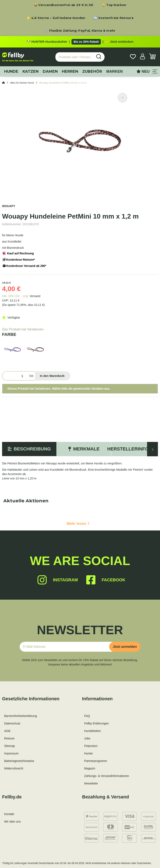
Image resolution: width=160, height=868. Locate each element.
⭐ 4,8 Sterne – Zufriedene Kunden (56, 18)
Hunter (89, 753)
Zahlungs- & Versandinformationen (107, 776)
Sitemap (9, 746)
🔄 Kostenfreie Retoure (114, 18)
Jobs (87, 738)
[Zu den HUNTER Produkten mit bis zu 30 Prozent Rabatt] (80, 42)
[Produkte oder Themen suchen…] (74, 57)
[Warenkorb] (152, 57)
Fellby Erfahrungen (96, 723)
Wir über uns (12, 822)
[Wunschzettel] (133, 57)
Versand (35, 296)
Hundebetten (92, 731)
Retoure (9, 738)
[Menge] (15, 376)
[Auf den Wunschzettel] (122, 98)
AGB (7, 731)
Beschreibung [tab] (29, 449)
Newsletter (91, 783)
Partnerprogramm (96, 761)
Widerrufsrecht (14, 768)
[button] (142, 57)
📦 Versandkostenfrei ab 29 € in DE (64, 5)
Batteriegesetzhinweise (19, 761)
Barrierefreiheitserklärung (21, 716)
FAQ (87, 716)
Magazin (90, 768)
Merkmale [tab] (84, 449)
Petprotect (91, 746)
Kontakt (9, 814)
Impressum (11, 753)
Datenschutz (12, 723)
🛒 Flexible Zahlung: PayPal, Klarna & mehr (80, 31)
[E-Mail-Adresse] (66, 647)
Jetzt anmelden (125, 647)
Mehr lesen (78, 524)
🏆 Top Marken (114, 5)
